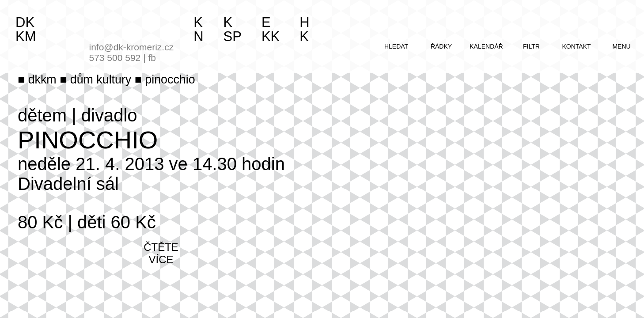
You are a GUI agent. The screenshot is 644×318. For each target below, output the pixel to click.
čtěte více (161, 253)
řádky (441, 46)
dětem (42, 115)
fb (152, 58)
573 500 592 (115, 58)
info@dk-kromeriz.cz (132, 47)
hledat (396, 46)
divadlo (109, 115)
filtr (531, 46)
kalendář (486, 46)
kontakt (576, 46)
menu (621, 46)
